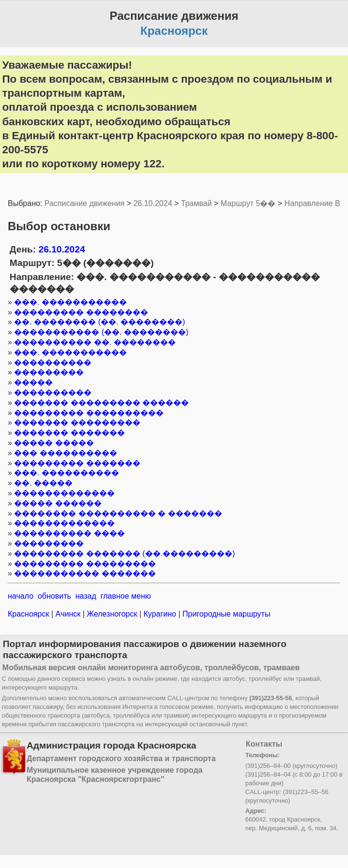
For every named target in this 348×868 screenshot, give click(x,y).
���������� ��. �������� (95, 342)
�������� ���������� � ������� (118, 513)
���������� (53, 362)
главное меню (126, 596)
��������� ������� (77, 463)
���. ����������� (70, 302)
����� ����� (54, 443)
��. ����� (43, 483)
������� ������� (69, 433)
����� (33, 382)
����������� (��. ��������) (101, 332)
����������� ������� (85, 573)
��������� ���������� (89, 413)
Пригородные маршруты (226, 614)
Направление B (312, 203)
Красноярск (30, 614)
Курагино (160, 614)
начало (21, 596)
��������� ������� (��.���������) (124, 553)
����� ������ (58, 503)
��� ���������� (65, 453)
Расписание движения (84, 203)
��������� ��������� (85, 564)
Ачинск (68, 614)
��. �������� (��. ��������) (99, 322)
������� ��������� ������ (101, 403)
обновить (54, 596)
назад (86, 596)
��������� (49, 372)
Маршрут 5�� (248, 203)
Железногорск (112, 614)
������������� (64, 493)
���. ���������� (67, 473)
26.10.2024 (152, 203)
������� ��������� (77, 422)
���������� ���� (69, 533)
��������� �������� (81, 312)
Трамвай (197, 203)
